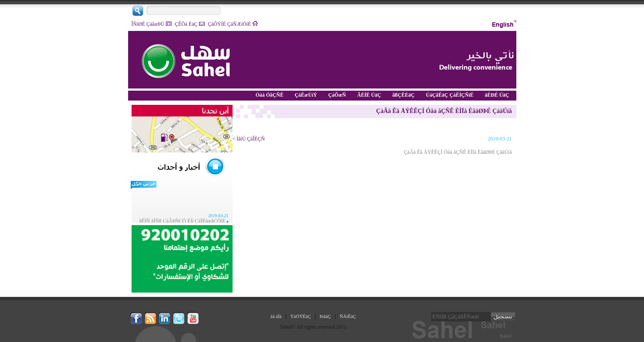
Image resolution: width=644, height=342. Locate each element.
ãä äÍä (276, 316)
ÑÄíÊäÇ (348, 316)
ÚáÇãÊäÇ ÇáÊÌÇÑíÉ (451, 95)
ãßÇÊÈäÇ (405, 95)
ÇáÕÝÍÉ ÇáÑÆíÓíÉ (233, 24)
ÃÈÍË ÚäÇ (371, 95)
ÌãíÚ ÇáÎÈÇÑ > (249, 139)
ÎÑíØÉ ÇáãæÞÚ (152, 24)
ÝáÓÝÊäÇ (301, 316)
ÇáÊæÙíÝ (307, 95)
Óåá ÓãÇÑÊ (271, 95)
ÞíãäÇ (325, 316)
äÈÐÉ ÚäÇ (498, 95)
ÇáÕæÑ (338, 95)
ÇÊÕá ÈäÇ (190, 24)
